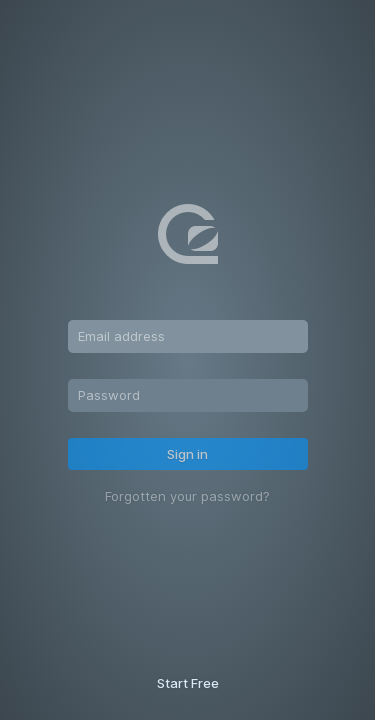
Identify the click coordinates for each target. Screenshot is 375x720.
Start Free (188, 683)
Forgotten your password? (187, 496)
